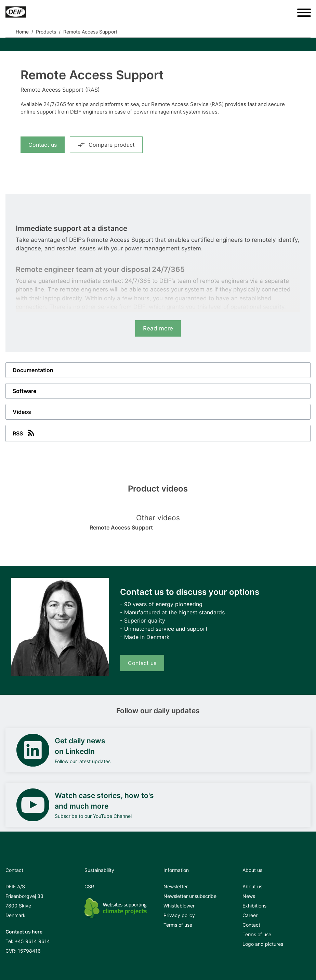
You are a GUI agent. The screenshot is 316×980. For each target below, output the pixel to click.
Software (24, 391)
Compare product (106, 145)
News (249, 896)
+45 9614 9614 (32, 941)
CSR (89, 886)
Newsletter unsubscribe (190, 896)
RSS (24, 433)
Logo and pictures (263, 944)
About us (252, 886)
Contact (251, 925)
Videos (22, 412)
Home (22, 32)
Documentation (33, 370)
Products (46, 32)
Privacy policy (179, 915)
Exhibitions (254, 906)
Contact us (43, 145)
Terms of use (178, 925)
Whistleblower (179, 906)
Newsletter (176, 886)
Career (250, 915)
